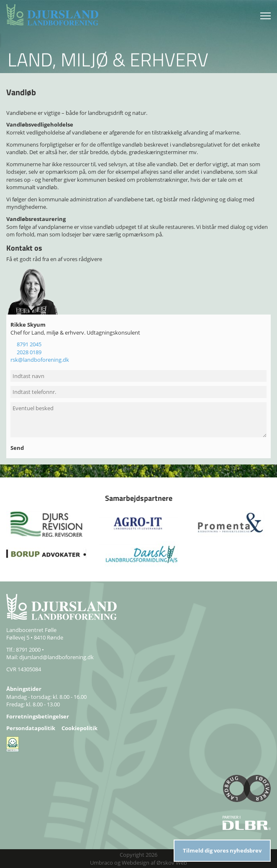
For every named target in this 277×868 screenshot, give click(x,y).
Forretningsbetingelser (38, 716)
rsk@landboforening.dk (40, 360)
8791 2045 (29, 344)
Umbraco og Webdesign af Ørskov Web (138, 863)
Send (18, 448)
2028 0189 (29, 352)
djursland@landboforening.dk (56, 657)
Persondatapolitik (31, 728)
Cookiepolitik (80, 728)
